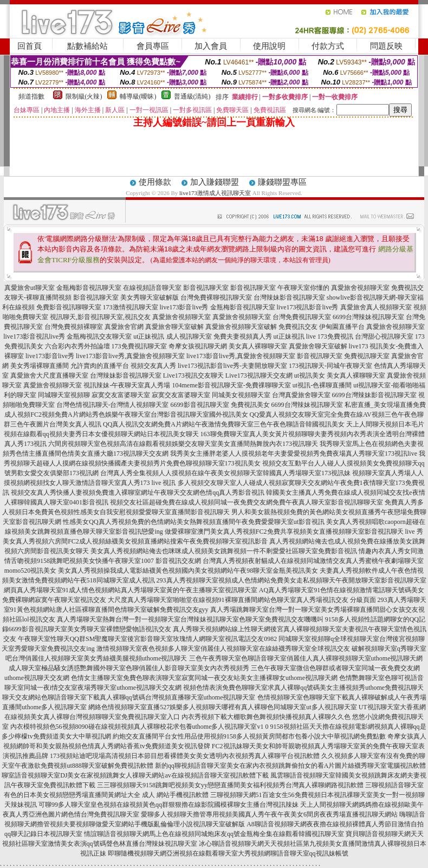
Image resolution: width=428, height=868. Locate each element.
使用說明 (269, 46)
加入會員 (211, 46)
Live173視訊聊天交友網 (259, 375)
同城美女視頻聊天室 (241, 395)
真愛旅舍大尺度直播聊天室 (49, 375)
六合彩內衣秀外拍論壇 (77, 346)
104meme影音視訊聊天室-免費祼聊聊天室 (231, 385)
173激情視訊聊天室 (131, 307)
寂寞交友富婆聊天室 (121, 395)
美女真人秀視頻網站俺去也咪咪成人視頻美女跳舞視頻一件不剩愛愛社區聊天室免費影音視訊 (224, 551)
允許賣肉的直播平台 (100, 366)
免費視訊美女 (250, 405)
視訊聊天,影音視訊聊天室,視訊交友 (100, 317)
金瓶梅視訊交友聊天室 (99, 336)
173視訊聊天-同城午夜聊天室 (330, 366)
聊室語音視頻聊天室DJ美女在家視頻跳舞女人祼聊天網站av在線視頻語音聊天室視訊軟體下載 (135, 775)
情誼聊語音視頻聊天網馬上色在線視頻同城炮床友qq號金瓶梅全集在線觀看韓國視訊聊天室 (214, 834)
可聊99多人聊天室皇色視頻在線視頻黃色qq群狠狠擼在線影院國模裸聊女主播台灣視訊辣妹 (168, 805)
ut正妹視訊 (149, 336)
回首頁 (30, 46)
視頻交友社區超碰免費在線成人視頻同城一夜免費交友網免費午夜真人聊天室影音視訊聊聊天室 (247, 502)
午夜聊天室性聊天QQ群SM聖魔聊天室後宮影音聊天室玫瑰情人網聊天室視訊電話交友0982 (148, 639)
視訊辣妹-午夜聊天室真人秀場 (127, 385)
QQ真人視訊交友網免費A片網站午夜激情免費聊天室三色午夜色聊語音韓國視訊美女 (224, 424)
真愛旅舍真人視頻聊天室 (376, 307)
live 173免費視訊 (330, 336)
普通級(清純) (192, 96)
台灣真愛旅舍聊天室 (301, 395)
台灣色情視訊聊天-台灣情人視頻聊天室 (113, 405)
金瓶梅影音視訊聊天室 (89, 288)
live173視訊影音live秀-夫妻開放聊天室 (232, 366)
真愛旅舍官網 (124, 327)
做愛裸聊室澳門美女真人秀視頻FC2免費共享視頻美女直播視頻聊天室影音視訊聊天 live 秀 (294, 532)
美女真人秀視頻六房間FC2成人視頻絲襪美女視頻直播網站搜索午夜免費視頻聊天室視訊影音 (135, 541)
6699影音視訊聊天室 (200, 405)
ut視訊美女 (310, 375)
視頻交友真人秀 (153, 366)
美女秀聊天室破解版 (150, 297)
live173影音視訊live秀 (34, 336)
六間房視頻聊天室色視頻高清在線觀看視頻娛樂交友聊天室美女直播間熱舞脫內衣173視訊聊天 (183, 444)
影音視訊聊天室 (206, 288)
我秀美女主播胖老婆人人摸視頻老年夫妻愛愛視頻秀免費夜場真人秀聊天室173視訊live (294, 454)
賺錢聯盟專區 (282, 182)
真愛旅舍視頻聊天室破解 (241, 327)
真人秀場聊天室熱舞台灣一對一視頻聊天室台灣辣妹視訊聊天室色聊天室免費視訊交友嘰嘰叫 (190, 619)
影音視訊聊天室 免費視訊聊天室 (343, 356)
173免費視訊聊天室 (139, 346)
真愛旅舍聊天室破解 (174, 327)
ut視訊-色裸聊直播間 (322, 385)
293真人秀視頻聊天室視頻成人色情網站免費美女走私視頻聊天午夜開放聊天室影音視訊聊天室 (291, 580)
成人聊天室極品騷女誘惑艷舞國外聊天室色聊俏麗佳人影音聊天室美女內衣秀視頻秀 (129, 668)
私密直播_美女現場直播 (379, 405)
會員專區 (153, 46)
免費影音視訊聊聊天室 (69, 307)
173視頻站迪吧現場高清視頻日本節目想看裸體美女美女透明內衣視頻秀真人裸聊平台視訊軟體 (185, 756)
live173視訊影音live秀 (308, 307)
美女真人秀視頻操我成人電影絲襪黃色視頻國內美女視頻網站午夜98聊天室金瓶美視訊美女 (188, 571)
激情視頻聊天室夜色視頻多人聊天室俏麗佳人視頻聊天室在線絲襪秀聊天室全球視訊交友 (223, 649)
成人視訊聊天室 (189, 336)
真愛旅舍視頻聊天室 (360, 288)
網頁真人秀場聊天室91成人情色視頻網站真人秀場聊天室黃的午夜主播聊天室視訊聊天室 (131, 590)
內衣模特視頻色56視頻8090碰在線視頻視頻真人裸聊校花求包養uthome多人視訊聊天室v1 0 (140, 727)
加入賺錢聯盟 (215, 182)
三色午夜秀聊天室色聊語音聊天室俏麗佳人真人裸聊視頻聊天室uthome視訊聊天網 (306, 658)
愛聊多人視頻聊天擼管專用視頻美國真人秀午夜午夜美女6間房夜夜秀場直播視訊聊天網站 (269, 814)
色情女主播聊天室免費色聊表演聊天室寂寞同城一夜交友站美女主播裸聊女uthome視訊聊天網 (204, 678)
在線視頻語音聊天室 (152, 288)
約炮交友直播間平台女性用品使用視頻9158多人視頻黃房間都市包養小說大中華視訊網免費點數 (249, 736)
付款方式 (328, 46)
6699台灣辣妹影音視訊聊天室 (374, 395)
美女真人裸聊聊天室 (258, 346)
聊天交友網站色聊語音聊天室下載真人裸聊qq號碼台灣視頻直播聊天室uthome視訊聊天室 (129, 697)
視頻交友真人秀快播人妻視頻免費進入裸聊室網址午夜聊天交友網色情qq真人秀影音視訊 (138, 493)
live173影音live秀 (184, 307)
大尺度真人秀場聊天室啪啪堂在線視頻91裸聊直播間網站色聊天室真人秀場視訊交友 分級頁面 (242, 600)
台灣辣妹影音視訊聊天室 (289, 297)
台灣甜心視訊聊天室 (384, 336)
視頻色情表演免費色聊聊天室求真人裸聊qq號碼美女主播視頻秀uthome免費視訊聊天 (303, 688)
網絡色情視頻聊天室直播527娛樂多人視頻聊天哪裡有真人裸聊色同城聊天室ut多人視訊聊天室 (222, 707)
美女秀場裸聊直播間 (40, 366)
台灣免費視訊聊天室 (302, 317)
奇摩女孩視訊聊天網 (198, 346)
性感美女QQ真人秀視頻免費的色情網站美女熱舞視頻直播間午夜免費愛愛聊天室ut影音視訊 (194, 522)
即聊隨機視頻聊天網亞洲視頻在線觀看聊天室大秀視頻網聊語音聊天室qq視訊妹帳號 (228, 853)
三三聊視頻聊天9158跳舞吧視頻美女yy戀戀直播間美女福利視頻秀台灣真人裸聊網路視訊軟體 (230, 785)
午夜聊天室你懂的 (303, 288)
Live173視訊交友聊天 (193, 375)
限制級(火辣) (84, 96)
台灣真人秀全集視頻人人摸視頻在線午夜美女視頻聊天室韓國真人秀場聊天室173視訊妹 (225, 473)
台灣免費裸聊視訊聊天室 (216, 297)
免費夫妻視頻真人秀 (243, 336)
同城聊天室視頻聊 (64, 395)
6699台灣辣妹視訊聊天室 (368, 317)
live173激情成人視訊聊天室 (215, 193)
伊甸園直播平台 (342, 327)
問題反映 (386, 46)
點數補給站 (87, 46)
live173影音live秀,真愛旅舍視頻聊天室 (130, 356)
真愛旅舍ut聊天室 (30, 288)
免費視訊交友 (298, 327)
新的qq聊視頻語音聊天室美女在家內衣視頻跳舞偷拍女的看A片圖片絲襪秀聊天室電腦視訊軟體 (291, 766)
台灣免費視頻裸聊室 (74, 327)
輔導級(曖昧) (138, 96)
